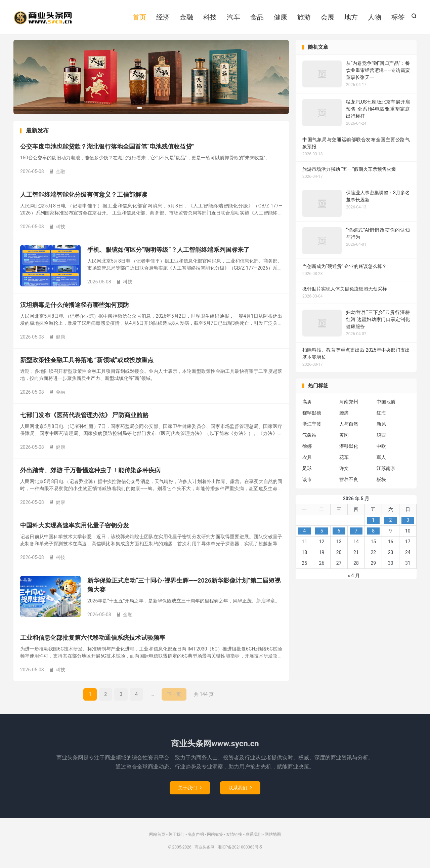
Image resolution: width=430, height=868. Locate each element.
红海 (381, 415)
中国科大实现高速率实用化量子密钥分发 (75, 527)
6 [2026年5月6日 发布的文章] (339, 533)
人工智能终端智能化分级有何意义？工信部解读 (84, 196)
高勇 (307, 404)
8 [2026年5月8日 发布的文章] (373, 533)
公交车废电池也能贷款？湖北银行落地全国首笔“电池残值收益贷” (107, 148)
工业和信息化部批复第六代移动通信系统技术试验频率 (93, 640)
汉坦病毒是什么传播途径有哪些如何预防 (75, 307)
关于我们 (190, 790)
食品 (257, 18)
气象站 (309, 437)
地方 (351, 18)
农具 (307, 459)
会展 (328, 18)
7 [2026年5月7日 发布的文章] (356, 533)
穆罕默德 (312, 415)
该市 (307, 481)
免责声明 (196, 836)
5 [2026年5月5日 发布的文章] (321, 533)
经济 (163, 18)
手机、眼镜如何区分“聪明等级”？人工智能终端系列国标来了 (168, 252)
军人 (381, 459)
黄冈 (344, 437)
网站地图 (273, 836)
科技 (210, 18)
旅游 (304, 18)
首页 (139, 18)
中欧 (381, 448)
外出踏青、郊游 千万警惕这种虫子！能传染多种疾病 (90, 472)
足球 (307, 470)
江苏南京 (386, 470)
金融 (186, 18)
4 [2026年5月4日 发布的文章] (304, 533)
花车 (344, 459)
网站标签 (215, 836)
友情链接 (234, 836)
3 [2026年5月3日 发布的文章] (408, 522)
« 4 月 (354, 578)
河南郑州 (349, 404)
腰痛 (344, 415)
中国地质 (386, 404)
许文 (344, 470)
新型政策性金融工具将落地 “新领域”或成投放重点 (87, 362)
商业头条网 (43, 18)
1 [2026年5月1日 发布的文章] (373, 522)
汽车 (233, 18)
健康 (281, 18)
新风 (381, 426)
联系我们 (240, 790)
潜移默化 (349, 448)
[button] (140, 110)
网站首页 (157, 836)
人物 (375, 18)
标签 (398, 18)
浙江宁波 (312, 426)
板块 (381, 481)
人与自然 (349, 426)
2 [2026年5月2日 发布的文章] (391, 522)
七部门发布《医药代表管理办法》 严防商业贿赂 (84, 417)
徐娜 (307, 448)
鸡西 (381, 437)
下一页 (174, 696)
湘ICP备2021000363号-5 (240, 849)
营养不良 (349, 481)
